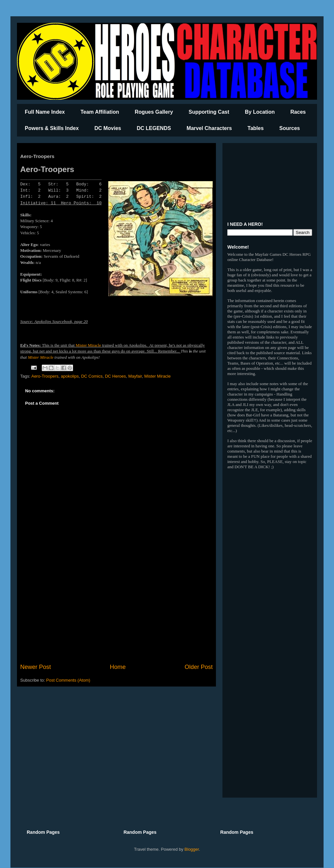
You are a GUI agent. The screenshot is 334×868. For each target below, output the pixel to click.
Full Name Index (45, 112)
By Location (260, 112)
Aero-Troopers (45, 376)
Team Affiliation (100, 112)
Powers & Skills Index (52, 128)
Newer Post (36, 667)
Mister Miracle (88, 345)
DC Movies (108, 128)
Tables (256, 128)
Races (298, 112)
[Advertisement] (116, 609)
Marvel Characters (209, 128)
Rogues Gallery (154, 112)
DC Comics (92, 376)
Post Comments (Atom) (68, 680)
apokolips (70, 376)
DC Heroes (115, 376)
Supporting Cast (209, 112)
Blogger (192, 849)
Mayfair (135, 376)
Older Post (199, 667)
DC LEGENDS (154, 128)
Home (118, 667)
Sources (289, 128)
